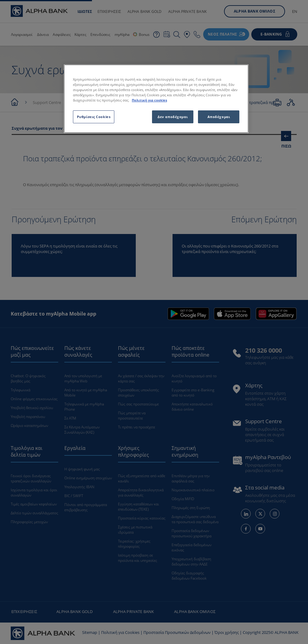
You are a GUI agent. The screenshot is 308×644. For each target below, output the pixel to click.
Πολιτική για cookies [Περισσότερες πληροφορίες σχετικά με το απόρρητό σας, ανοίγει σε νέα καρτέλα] (149, 100)
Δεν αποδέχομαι (173, 117)
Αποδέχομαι (219, 117)
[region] (156, 99)
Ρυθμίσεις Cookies (94, 117)
